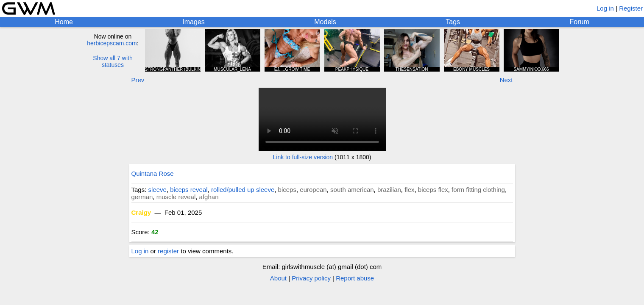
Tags (453, 22)
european (313, 190)
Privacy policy (311, 278)
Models (325, 22)
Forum (580, 22)
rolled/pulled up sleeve (243, 190)
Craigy (141, 212)
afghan (209, 197)
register (168, 251)
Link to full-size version (303, 157)
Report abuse (355, 278)
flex (409, 190)
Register (631, 8)
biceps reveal (189, 190)
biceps (287, 190)
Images (193, 22)
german (142, 197)
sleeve (158, 190)
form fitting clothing (478, 190)
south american (352, 190)
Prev (138, 80)
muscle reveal (176, 197)
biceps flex (433, 190)
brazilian (389, 190)
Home (64, 22)
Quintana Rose (153, 173)
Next (506, 80)
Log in (605, 8)
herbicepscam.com (112, 43)
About (278, 278)
